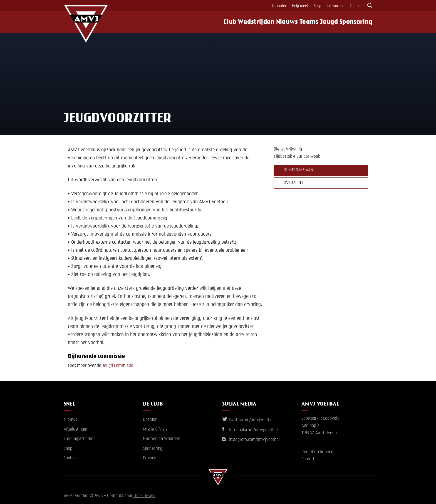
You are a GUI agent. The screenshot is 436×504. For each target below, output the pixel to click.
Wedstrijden (251, 22)
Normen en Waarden (162, 439)
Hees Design (144, 496)
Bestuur (150, 420)
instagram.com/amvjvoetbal (251, 440)
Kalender (279, 6)
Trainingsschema (79, 439)
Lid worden (335, 6)
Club (224, 22)
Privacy (149, 458)
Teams (308, 22)
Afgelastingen (76, 429)
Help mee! (300, 6)
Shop (317, 6)
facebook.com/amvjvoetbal (250, 430)
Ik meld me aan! (299, 170)
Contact (356, 6)
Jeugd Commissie (118, 366)
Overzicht (293, 183)
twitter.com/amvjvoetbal (248, 420)
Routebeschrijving (317, 452)
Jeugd (331, 22)
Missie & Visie (155, 429)
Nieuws (283, 22)
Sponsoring (360, 22)
